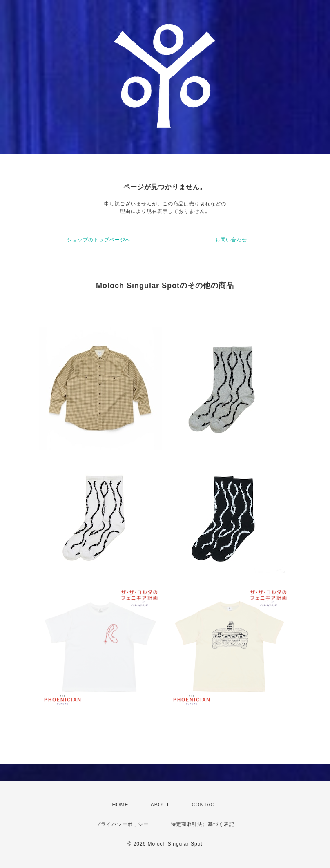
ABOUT (160, 805)
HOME (120, 805)
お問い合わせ (231, 240)
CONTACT (205, 805)
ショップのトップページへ (99, 240)
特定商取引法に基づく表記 (203, 824)
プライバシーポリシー (122, 824)
